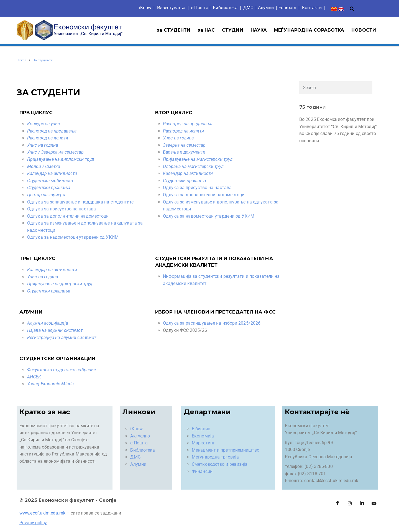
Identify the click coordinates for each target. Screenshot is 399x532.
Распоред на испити (48, 138)
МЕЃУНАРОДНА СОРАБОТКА (309, 30)
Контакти (312, 8)
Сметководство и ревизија (220, 464)
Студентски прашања (49, 188)
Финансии (202, 471)
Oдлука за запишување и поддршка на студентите (80, 202)
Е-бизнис (201, 429)
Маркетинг (203, 443)
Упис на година (43, 145)
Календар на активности (52, 173)
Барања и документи (184, 152)
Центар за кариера (46, 195)
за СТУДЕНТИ (174, 30)
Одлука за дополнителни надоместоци (68, 216)
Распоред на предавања (52, 131)
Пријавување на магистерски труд (198, 159)
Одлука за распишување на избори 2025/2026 (212, 323)
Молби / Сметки (44, 166)
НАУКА (259, 30)
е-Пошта (200, 8)
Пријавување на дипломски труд (61, 159)
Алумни (138, 464)
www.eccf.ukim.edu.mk (42, 513)
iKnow (145, 8)
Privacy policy (33, 523)
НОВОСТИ (364, 30)
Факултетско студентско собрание (62, 370)
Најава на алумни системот (55, 330)
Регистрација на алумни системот (62, 338)
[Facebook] (337, 503)
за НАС (206, 30)
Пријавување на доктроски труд (60, 284)
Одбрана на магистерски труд (193, 166)
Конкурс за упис (44, 124)
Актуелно (140, 436)
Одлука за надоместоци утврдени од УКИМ (73, 237)
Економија (203, 436)
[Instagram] (350, 503)
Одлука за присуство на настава (62, 209)
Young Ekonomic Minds (50, 384)
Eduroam (287, 8)
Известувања (171, 8)
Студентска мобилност (50, 181)
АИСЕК (34, 377)
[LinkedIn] (362, 503)
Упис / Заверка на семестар (55, 152)
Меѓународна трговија (215, 457)
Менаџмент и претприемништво (226, 450)
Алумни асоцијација (48, 323)
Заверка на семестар (184, 145)
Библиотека (225, 8)
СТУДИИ (233, 30)
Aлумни (266, 8)
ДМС (248, 8)
